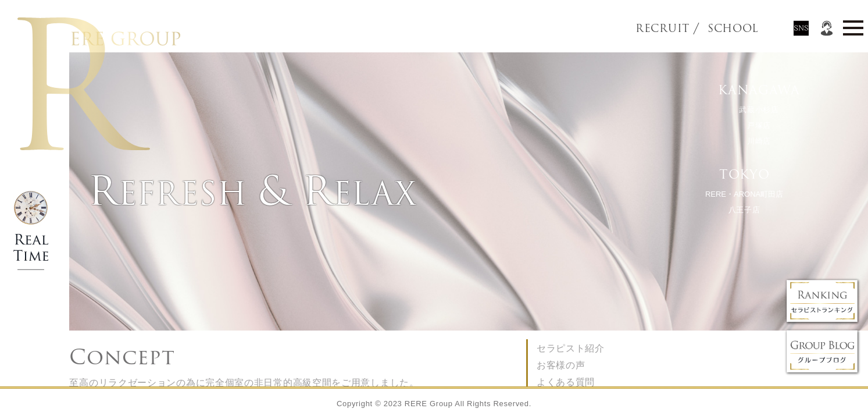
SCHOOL (713, 29)
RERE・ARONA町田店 (744, 194)
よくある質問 (566, 382)
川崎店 (758, 141)
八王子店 (744, 210)
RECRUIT (662, 29)
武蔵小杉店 (759, 110)
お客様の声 (561, 365)
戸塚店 (758, 125)
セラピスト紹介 (571, 348)
